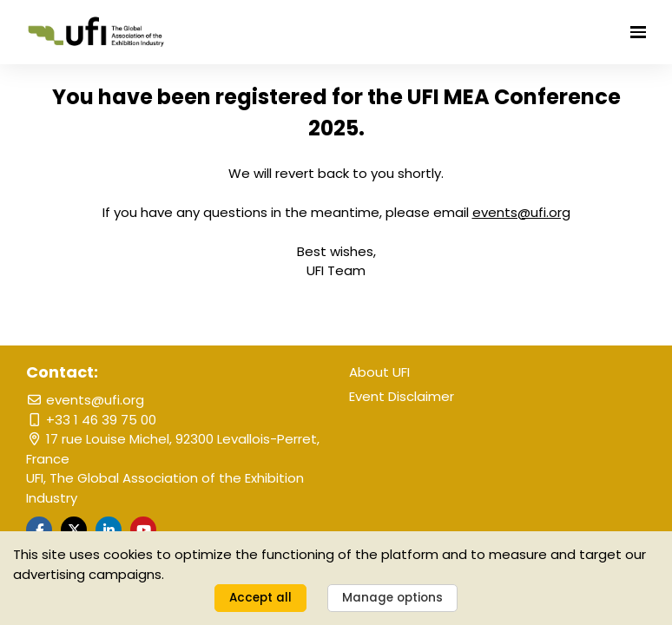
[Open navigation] (638, 32)
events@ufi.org (85, 400)
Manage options (392, 598)
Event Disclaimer (402, 396)
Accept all (260, 598)
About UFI (379, 372)
